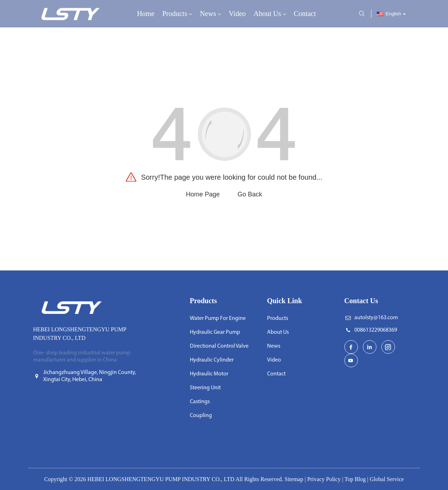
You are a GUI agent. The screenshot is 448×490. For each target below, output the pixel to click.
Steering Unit (205, 388)
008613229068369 (376, 330)
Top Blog (355, 479)
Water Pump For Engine (218, 318)
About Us (270, 14)
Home (146, 14)
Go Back (250, 194)
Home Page (203, 194)
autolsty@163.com (376, 318)
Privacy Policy (324, 479)
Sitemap (294, 479)
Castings (200, 402)
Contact (305, 14)
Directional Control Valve (219, 346)
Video (237, 14)
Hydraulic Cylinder (212, 360)
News (210, 14)
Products (177, 14)
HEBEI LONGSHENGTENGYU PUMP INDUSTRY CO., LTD (161, 479)
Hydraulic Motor (209, 374)
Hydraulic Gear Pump (215, 332)
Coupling (201, 416)
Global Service (387, 479)
